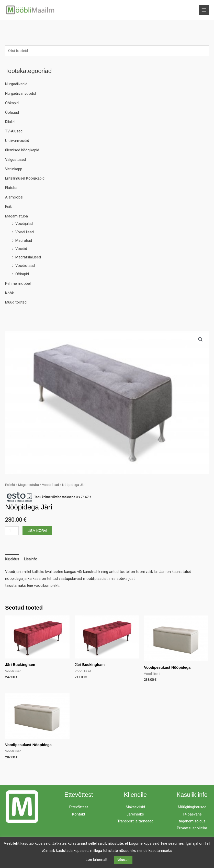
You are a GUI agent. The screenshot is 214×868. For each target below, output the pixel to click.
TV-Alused (14, 131)
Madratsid (24, 241)
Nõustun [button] (123, 860)
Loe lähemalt (97, 860)
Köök (9, 293)
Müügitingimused (192, 807)
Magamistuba (16, 216)
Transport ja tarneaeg (135, 821)
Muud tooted (16, 302)
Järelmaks (135, 814)
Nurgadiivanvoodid (20, 94)
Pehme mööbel (18, 284)
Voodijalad (24, 224)
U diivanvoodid (17, 141)
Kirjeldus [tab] (12, 559)
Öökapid (12, 103)
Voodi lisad (25, 232)
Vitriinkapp (14, 169)
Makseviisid (135, 807)
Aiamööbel (14, 197)
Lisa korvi (37, 531)
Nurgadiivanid (16, 84)
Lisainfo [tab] (31, 559)
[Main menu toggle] (204, 10)
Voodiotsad (25, 266)
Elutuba (11, 188)
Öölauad (12, 113)
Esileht (10, 485)
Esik (8, 207)
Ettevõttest (79, 807)
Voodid (21, 249)
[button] (200, 340)
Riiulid (10, 122)
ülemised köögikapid (22, 150)
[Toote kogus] (12, 531)
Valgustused (15, 160)
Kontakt (79, 814)
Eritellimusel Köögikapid (25, 179)
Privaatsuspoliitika (192, 828)
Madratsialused (28, 257)
